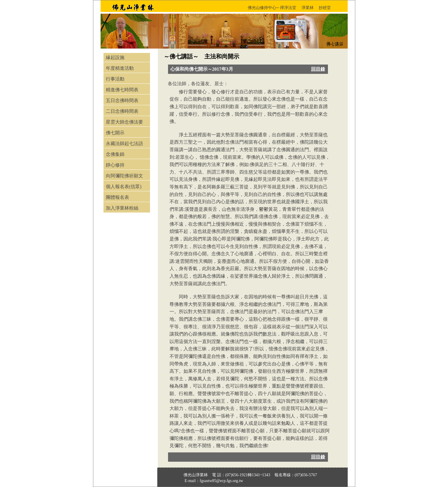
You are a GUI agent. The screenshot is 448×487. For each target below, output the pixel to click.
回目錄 (318, 69)
